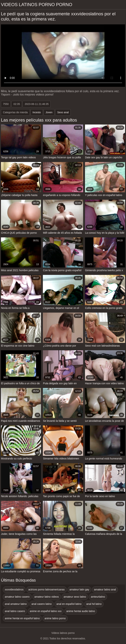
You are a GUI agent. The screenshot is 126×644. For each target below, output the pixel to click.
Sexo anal (63, 112)
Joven (49, 112)
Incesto (37, 112)
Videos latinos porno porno (37, 5)
